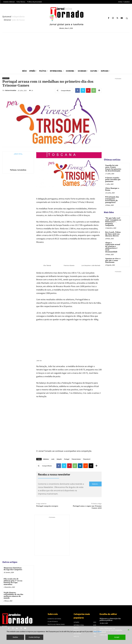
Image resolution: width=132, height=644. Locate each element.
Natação (59, 459)
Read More (97, 632)
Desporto (6, 78)
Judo (53, 459)
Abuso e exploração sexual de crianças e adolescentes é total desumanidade (113, 247)
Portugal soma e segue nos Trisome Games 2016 (87, 507)
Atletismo (46, 459)
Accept (117, 637)
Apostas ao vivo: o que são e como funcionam (113, 260)
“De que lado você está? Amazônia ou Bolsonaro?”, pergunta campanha (113, 222)
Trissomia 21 (87, 459)
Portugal (67, 459)
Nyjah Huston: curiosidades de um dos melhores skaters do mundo (13, 595)
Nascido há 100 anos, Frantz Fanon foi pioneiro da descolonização (113, 168)
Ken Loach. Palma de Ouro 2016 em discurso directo (113, 234)
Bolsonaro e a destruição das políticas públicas (110, 619)
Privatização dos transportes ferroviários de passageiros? (112, 200)
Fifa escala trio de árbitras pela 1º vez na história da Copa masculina (13, 582)
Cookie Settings (34, 637)
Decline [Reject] (15, 637)
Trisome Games (76, 459)
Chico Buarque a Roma (112, 189)
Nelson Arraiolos (11, 90)
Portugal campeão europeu (47, 506)
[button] (127, 18)
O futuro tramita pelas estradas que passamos (113, 180)
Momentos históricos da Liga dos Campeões (13, 569)
